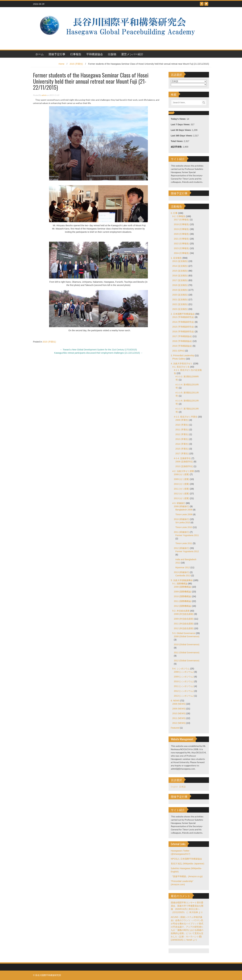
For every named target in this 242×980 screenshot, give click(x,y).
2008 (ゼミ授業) (182, 474)
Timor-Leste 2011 (184, 543)
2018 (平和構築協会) (182, 341)
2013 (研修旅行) (182, 572)
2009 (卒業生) (182, 420)
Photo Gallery (179, 359)
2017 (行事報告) (182, 220)
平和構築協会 (95, 54)
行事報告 (76, 54)
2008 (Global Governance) (187, 636)
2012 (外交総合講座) (184, 628)
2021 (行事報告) (182, 239)
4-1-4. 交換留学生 (182, 458)
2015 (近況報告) (180, 271)
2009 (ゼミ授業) (182, 479)
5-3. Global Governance (184, 633)
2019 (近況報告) (180, 290)
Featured (175, 728)
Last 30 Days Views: (181, 130)
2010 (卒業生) (182, 425)
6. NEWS (175, 701)
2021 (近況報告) (180, 300)
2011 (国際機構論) (183, 601)
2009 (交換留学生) (184, 462)
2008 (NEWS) (179, 704)
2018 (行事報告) (182, 224)
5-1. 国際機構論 (180, 584)
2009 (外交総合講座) (184, 619)
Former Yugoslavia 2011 (187, 535)
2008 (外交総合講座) (184, 614)
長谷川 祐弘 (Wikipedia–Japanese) (188, 864)
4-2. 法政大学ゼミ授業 (183, 471)
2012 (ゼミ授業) (182, 494)
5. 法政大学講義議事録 (182, 580)
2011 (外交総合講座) (184, 624)
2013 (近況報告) (180, 261)
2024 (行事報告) (182, 253)
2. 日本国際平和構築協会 (183, 314)
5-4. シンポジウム (181, 669)
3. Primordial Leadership (183, 355)
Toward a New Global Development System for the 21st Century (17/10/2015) (98, 350)
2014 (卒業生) (182, 444)
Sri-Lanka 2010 (183, 522)
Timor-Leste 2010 (184, 527)
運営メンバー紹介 (132, 54)
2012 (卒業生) (182, 434)
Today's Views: (179, 119)
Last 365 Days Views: (182, 136)
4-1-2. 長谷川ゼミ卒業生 (186, 417)
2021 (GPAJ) (179, 351)
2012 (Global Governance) (187, 661)
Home (62, 64)
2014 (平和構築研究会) (183, 322)
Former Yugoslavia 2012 (187, 551)
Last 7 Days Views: (181, 124)
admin (44, 95)
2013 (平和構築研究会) (183, 317)
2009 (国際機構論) (183, 592)
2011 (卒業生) (182, 430)
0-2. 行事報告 (179, 216)
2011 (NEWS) (179, 718)
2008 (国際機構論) (183, 587)
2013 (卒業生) (182, 439)
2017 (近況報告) (180, 280)
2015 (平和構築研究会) (183, 327)
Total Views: (177, 141)
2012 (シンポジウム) (184, 691)
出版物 (112, 54)
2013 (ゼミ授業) (182, 498)
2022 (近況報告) (180, 304)
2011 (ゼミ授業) (182, 489)
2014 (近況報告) (180, 266)
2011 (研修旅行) (182, 532)
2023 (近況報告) (180, 309)
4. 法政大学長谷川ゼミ (182, 364)
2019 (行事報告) (182, 229)
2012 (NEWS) (179, 723)
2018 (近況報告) (180, 285)
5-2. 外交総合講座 (181, 611)
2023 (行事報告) (182, 248)
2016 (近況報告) (180, 276)
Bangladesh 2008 (184, 510)
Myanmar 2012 (183, 567)
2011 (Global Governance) (187, 653)
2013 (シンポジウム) (184, 696)
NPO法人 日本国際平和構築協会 (186, 859)
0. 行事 (174, 213)
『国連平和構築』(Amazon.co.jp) (187, 876)
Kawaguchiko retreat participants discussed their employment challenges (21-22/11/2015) (98, 353)
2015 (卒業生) (76, 64)
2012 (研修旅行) (182, 548)
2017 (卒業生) (182, 454)
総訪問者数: (177, 147)
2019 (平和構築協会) (182, 346)
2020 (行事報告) (182, 234)
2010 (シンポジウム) (184, 681)
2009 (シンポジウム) (184, 677)
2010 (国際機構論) (183, 596)
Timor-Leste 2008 (184, 514)
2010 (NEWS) (179, 713)
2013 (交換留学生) (184, 466)
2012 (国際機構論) (183, 606)
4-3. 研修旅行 (179, 503)
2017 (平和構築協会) (182, 336)
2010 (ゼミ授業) (182, 484)
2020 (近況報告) (180, 295)
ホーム (40, 54)
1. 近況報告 (176, 258)
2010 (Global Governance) (187, 644)
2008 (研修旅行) (182, 506)
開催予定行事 (57, 54)
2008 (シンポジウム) (184, 672)
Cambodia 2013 (183, 576)
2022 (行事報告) (182, 244)
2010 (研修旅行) (182, 519)
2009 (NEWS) (179, 709)
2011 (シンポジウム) (184, 686)
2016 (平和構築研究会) (183, 332)
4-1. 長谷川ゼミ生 (181, 367)
